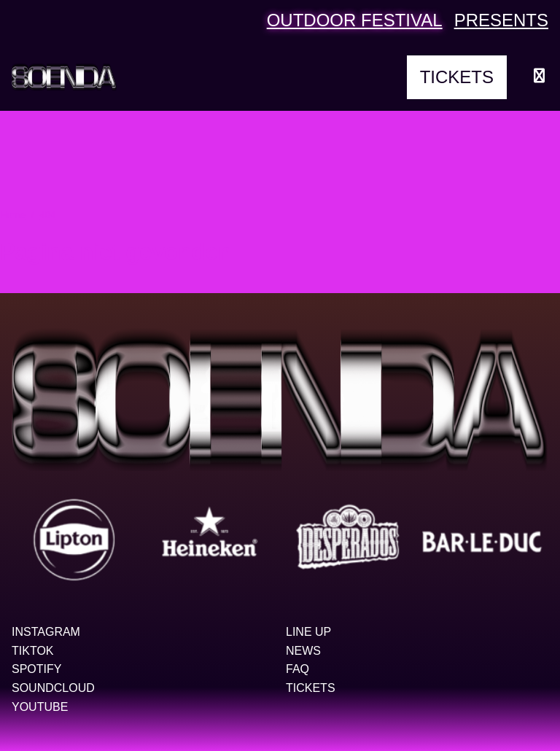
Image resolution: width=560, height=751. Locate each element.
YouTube (40, 707)
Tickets (457, 77)
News (303, 651)
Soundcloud (53, 688)
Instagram (46, 632)
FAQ (297, 669)
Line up (308, 632)
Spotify (36, 669)
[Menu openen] (539, 77)
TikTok (33, 651)
